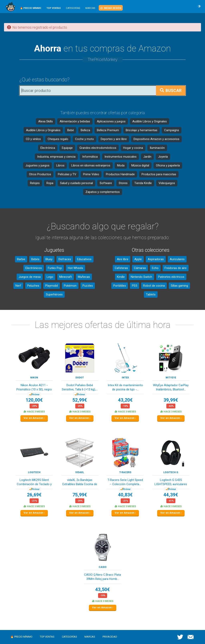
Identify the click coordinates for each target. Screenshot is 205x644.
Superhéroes (54, 294)
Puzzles (88, 286)
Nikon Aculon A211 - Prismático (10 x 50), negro (34, 387)
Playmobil (52, 286)
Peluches (33, 286)
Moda (121, 165)
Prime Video (91, 174)
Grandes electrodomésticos (98, 148)
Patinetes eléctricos (171, 277)
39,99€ (171, 400)
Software (106, 183)
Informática (90, 157)
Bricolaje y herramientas (142, 130)
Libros (60, 165)
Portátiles (120, 286)
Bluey (49, 259)
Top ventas (47, 637)
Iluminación (157, 148)
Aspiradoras (156, 259)
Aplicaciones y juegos (111, 121)
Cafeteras (121, 268)
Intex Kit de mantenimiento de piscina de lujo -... (125, 387)
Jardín (147, 157)
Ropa (50, 183)
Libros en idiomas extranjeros (91, 165)
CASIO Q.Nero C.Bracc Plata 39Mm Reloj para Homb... (102, 577)
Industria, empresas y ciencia (56, 157)
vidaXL (80, 472)
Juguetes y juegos (37, 165)
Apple (138, 259)
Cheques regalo (58, 139)
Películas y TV (67, 174)
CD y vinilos (33, 139)
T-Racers (125, 472)
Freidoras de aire (176, 268)
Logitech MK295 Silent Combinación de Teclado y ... (34, 482)
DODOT (80, 378)
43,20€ (125, 400)
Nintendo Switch (141, 277)
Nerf (18, 286)
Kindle (121, 277)
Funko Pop (55, 268)
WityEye (171, 378)
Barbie (21, 259)
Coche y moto (84, 139)
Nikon (34, 378)
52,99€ (80, 400)
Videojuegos (167, 183)
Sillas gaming (179, 286)
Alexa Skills (46, 121)
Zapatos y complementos (103, 192)
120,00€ (34, 400)
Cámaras (140, 268)
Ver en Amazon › (34, 418)
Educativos (84, 259)
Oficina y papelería (168, 165)
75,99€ (80, 495)
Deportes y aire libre (114, 139)
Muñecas (84, 277)
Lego (50, 277)
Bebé (71, 130)
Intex (125, 378)
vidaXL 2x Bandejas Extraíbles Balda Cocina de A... (80, 482)
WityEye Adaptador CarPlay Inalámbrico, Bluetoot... (171, 387)
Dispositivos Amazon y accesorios (156, 139)
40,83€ (125, 495)
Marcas (90, 8)
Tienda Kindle (143, 183)
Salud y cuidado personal (76, 183)
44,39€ (171, 495)
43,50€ (102, 590)
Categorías (73, 8)
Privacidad (110, 637)
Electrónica (48, 148)
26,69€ (34, 495)
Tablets (151, 294)
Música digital (140, 165)
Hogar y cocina (133, 148)
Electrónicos (34, 268)
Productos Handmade (120, 174)
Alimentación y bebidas (75, 121)
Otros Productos (40, 174)
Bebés (35, 259)
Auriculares (177, 259)
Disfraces (65, 259)
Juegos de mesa (30, 277)
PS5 (135, 286)
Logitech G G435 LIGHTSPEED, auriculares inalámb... (171, 482)
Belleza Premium (108, 130)
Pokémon (70, 286)
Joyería (163, 157)
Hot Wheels (75, 268)
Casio (103, 567)
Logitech (34, 472)
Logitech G (171, 472)
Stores (123, 183)
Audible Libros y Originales (150, 121)
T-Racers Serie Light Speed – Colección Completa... (125, 482)
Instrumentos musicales (121, 157)
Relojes (35, 183)
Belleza (85, 130)
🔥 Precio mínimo (21, 637)
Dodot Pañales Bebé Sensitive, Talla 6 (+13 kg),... (80, 387)
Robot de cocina (154, 286)
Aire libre (123, 259)
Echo (155, 268)
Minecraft (66, 277)
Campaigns (172, 130)
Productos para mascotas (159, 174)
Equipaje (67, 148)
